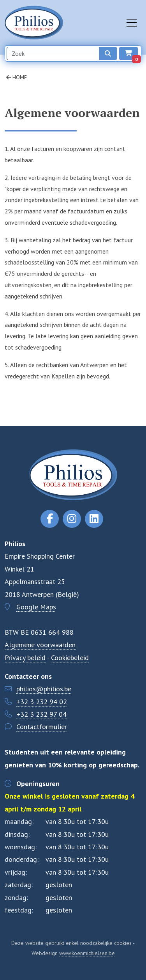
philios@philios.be (44, 689)
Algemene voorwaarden (40, 645)
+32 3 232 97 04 (41, 714)
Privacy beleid (25, 658)
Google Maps (36, 607)
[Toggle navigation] (132, 23)
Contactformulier (42, 727)
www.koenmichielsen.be (87, 953)
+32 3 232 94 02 (42, 702)
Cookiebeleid (70, 658)
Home (17, 77)
